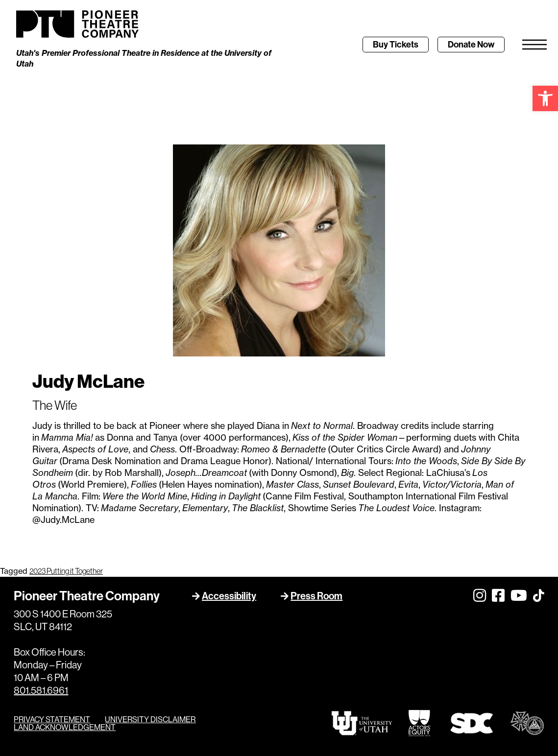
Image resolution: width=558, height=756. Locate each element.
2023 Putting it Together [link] (66, 571)
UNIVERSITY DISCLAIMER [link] (150, 719)
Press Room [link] (316, 596)
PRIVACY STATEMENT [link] (52, 719)
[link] (545, 98)
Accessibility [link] (229, 596)
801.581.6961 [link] (41, 691)
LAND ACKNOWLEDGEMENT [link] (65, 727)
